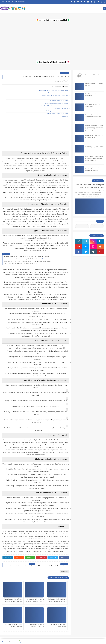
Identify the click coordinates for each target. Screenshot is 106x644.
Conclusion (65, 116)
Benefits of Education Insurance (59, 101)
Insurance (64, 73)
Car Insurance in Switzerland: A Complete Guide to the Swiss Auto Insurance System (57, 601)
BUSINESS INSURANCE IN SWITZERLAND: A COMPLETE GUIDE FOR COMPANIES (27, 257)
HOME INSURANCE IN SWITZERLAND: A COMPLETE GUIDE (21, 264)
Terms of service (12, 2)
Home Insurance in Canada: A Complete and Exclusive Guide (35, 600)
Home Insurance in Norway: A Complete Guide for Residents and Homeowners (27, 262)
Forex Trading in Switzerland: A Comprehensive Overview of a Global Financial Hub (94, 159)
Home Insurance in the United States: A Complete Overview (13, 600)
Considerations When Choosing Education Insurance (53, 106)
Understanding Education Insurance (58, 93)
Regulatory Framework (62, 109)
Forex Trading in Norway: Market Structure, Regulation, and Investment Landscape (95, 169)
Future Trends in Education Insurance (58, 114)
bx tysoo (2, 641)
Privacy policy (22, 2)
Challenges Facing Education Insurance (57, 111)
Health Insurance (97, 226)
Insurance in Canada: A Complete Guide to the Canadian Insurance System (35, 626)
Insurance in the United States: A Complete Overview (13, 626)
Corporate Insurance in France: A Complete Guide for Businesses (23, 259)
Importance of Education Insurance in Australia (55, 96)
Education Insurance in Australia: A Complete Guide (54, 91)
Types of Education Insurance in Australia (56, 98)
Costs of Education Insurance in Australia (57, 103)
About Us (4, 2)
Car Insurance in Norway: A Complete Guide (58, 626)
